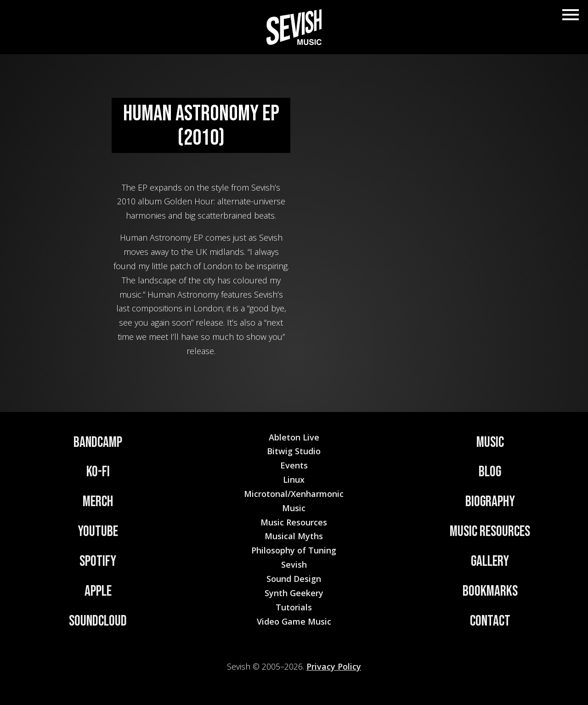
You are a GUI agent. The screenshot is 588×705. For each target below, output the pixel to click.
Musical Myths (294, 536)
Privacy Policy (334, 666)
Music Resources (490, 532)
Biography (490, 502)
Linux (294, 479)
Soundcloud (98, 621)
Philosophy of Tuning (294, 550)
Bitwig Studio (294, 451)
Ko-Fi (98, 472)
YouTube (98, 532)
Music (490, 443)
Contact (490, 621)
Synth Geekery (294, 593)
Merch (98, 502)
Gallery (490, 561)
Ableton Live (294, 437)
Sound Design (294, 579)
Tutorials (294, 607)
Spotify (98, 561)
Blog (490, 472)
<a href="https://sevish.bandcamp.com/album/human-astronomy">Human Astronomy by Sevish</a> (394, 231)
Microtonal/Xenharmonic (294, 494)
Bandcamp (98, 443)
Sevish (294, 564)
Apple (98, 591)
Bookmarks (490, 591)
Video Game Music (294, 621)
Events (294, 465)
